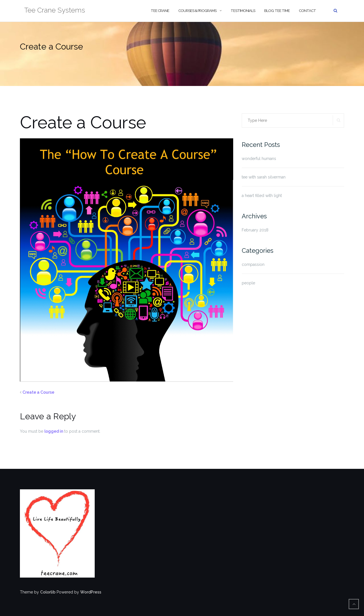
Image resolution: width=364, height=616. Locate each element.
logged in (54, 431)
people (248, 283)
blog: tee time (277, 11)
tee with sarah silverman (264, 177)
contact (307, 11)
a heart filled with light (262, 196)
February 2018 (255, 230)
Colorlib (48, 592)
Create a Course (38, 392)
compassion (253, 264)
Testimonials (243, 11)
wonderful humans (259, 159)
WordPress (91, 592)
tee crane (160, 11)
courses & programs (197, 11)
